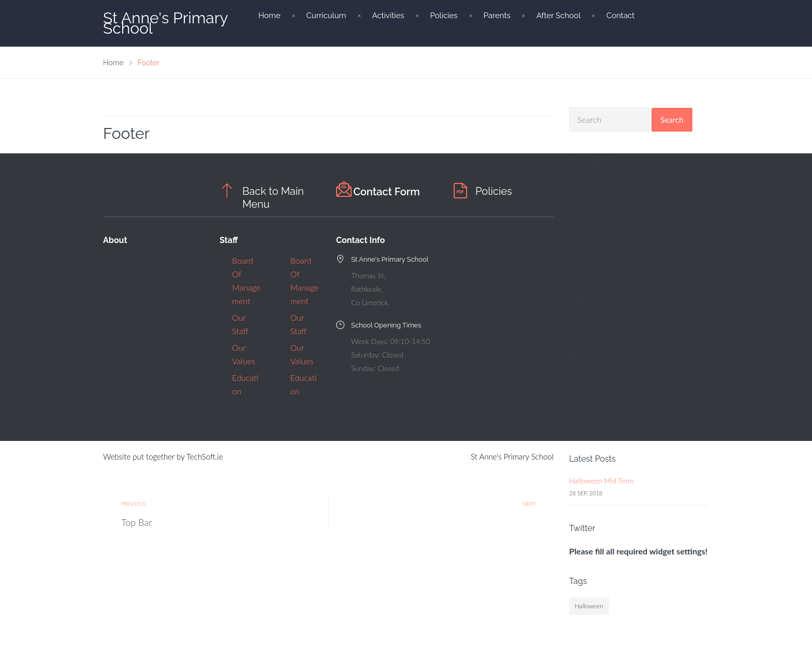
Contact (620, 16)
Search (672, 120)
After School (559, 16)
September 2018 (612, 269)
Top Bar (136, 522)
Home (269, 16)
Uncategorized (607, 323)
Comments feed (610, 411)
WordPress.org (608, 427)
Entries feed (603, 394)
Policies (444, 16)
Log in (592, 377)
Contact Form (387, 192)
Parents (497, 16)
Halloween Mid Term (618, 185)
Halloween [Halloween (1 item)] (589, 606)
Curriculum (326, 16)
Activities (388, 16)
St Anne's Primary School (165, 23)
